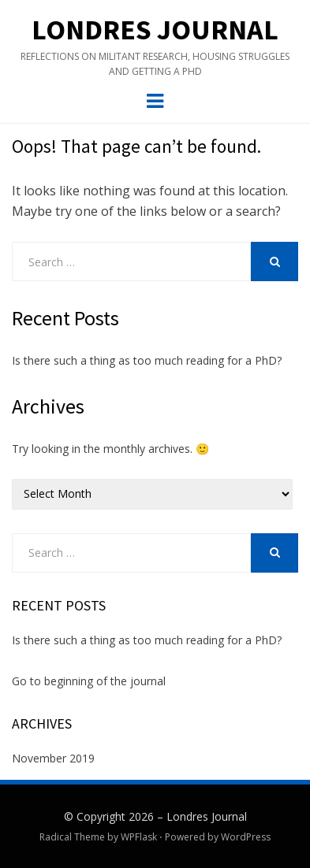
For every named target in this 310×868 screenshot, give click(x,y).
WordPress (246, 837)
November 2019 (53, 758)
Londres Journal (155, 30)
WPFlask (139, 837)
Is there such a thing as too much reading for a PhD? (147, 360)
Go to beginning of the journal (89, 681)
